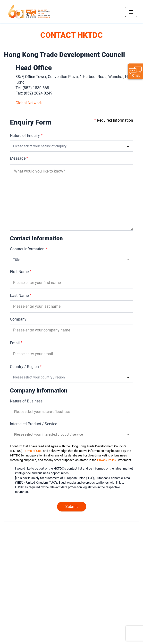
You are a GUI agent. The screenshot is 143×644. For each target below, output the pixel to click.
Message (19, 158)
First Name (21, 272)
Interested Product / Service (34, 424)
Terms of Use (32, 451)
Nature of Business (26, 401)
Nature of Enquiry (26, 136)
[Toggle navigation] (131, 12)
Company (18, 319)
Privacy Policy (107, 460)
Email (16, 343)
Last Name (21, 295)
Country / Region (26, 367)
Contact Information (29, 249)
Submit (71, 507)
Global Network (29, 103)
